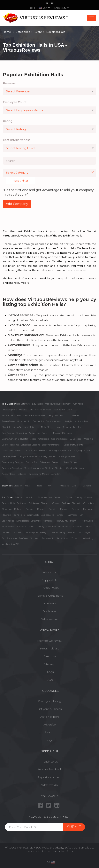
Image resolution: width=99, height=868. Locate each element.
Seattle (71, 532)
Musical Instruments (72, 445)
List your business (49, 709)
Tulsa (74, 538)
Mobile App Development (58, 404)
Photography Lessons (60, 451)
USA (27, 486)
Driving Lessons (48, 456)
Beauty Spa (31, 462)
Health (75, 415)
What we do (50, 785)
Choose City (61, 8)
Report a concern (49, 777)
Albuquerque (45, 497)
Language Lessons (30, 445)
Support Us (49, 580)
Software (25, 404)
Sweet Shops (70, 462)
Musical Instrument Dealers (38, 468)
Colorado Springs (61, 503)
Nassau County (36, 527)
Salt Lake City (58, 532)
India (39, 486)
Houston (6, 515)
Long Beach (23, 521)
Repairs (77, 427)
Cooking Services (75, 468)
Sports (18, 451)
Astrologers (43, 439)
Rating (8, 121)
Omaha (89, 527)
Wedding (88, 439)
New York (51, 527)
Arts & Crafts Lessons (37, 451)
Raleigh (44, 532)
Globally (18, 486)
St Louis (34, 538)
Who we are (50, 619)
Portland (18, 532)
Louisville (36, 521)
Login (50, 740)
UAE (74, 486)
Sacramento (48, 538)
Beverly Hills (8, 503)
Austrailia (65, 486)
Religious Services (28, 456)
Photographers (10, 410)
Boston (58, 497)
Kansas (60, 515)
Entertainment (54, 421)
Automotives (82, 421)
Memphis (48, 521)
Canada (87, 486)
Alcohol (25, 421)
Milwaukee (87, 521)
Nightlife (7, 427)
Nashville (22, 527)
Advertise (49, 725)
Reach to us (49, 762)
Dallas (17, 509)
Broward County (74, 497)
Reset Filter (20, 181)
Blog (33, 8)
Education (38, 404)
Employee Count (15, 102)
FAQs (49, 680)
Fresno (75, 509)
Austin (30, 497)
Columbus (89, 503)
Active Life (34, 433)
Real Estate (59, 410)
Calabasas (34, 503)
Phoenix (6, 532)
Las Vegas (72, 515)
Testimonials (50, 603)
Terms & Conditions (50, 596)
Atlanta (19, 497)
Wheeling (88, 538)
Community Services (13, 462)
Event (45, 433)
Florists (58, 468)
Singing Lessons (82, 451)
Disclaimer (50, 611)
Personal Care (26, 410)
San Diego (84, 532)
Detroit (52, 509)
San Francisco (9, 538)
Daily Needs (47, 427)
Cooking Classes (59, 439)
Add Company (17, 204)
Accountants (9, 474)
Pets (32, 427)
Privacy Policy (50, 588)
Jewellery (56, 474)
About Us (49, 572)
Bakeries (22, 474)
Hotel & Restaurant (12, 415)
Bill (62, 415)
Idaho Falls (19, 515)
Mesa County (61, 521)
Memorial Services (62, 433)
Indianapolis (33, 515)
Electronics (38, 421)
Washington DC (10, 544)
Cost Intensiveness (17, 140)
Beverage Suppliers (12, 468)
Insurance (7, 451)
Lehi (82, 515)
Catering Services (67, 456)
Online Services (43, 410)
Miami (73, 521)
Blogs (50, 672)
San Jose (23, 538)
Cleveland (7, 509)
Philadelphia (31, 532)
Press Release (50, 648)
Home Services (63, 427)
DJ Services (75, 439)
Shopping (22, 433)
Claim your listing (49, 701)
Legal (70, 410)
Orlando (77, 527)
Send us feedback (50, 769)
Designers (53, 415)
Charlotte (77, 503)
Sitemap (50, 664)
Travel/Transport (10, 421)
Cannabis (78, 404)
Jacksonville (48, 515)
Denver (30, 509)
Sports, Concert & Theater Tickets (19, 439)
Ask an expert (50, 717)
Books (55, 462)
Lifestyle (68, 421)
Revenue (9, 83)
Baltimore (22, 503)
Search (49, 732)
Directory (49, 656)
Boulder (88, 497)
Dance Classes (9, 456)
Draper (41, 509)
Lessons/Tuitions (51, 445)
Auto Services (20, 427)
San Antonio (63, 538)
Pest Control (8, 433)
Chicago (45, 503)
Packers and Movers (39, 474)
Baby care (45, 462)
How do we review (50, 641)
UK (50, 486)
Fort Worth (89, 509)
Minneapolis (8, 527)
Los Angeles (8, 521)
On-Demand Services (35, 415)
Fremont (65, 509)
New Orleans (65, 527)
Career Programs (10, 445)
